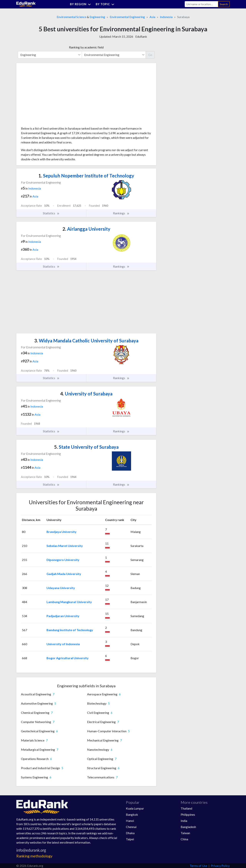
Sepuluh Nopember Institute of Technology (86, 176)
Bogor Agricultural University (68, 658)
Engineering (97, 17)
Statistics (51, 213)
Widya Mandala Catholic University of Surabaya (86, 341)
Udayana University (61, 588)
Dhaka (130, 833)
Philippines (188, 814)
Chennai (131, 827)
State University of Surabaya (86, 447)
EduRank (141, 36)
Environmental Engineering (127, 17)
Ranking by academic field (86, 47)
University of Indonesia (63, 644)
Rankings (121, 213)
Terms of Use (198, 866)
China (184, 839)
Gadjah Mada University (64, 574)
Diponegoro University (63, 560)
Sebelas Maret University (65, 546)
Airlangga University (86, 229)
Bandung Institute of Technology (70, 630)
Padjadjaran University (63, 616)
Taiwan (185, 833)
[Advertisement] (50, 96)
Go (150, 55)
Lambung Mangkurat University (69, 602)
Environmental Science (71, 17)
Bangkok (132, 814)
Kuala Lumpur (135, 808)
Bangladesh (188, 827)
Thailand (186, 808)
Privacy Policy (220, 866)
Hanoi (130, 821)
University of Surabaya (86, 394)
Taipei (130, 839)
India (184, 821)
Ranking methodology (34, 856)
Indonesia (166, 17)
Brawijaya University (61, 532)
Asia (152, 17)
